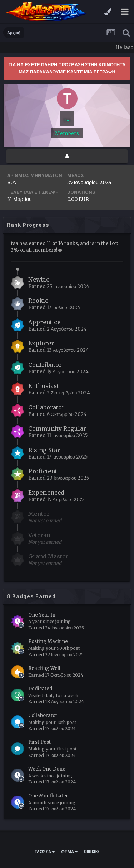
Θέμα (69, 851)
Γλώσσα (45, 851)
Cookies (92, 851)
